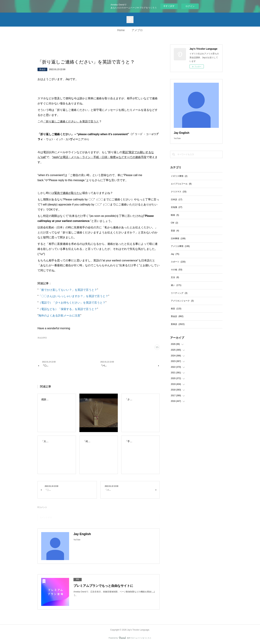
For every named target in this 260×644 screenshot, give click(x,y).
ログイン (190, 6)
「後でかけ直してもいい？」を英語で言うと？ (68, 290)
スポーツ (178, 262)
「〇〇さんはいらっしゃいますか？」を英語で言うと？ (73, 296)
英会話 (42, 69)
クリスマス (179, 192)
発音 (176, 309)
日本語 (177, 200)
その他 (177, 270)
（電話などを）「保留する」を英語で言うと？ (68, 309)
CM (174, 223)
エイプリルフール (181, 184)
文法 (175, 277)
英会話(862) (42, 338)
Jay (175, 254)
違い (176, 285)
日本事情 (178, 239)
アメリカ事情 (180, 246)
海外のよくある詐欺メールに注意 (59, 316)
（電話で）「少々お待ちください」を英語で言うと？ (72, 303)
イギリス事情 (179, 176)
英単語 (178, 324)
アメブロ (137, 30)
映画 (175, 215)
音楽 (175, 231)
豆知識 (177, 207)
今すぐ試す (169, 6)
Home (121, 30)
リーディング (179, 293)
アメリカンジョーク (182, 301)
